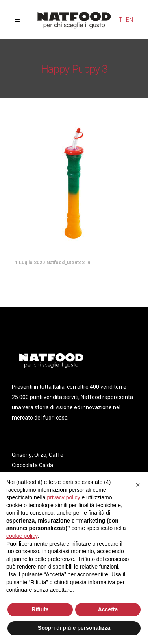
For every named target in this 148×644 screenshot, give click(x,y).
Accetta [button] (108, 609)
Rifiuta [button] (40, 609)
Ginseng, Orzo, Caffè (38, 455)
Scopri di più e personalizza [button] (74, 628)
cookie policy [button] (22, 536)
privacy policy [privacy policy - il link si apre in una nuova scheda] (64, 497)
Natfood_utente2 (66, 263)
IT (120, 20)
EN (129, 20)
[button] (138, 485)
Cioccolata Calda (32, 465)
